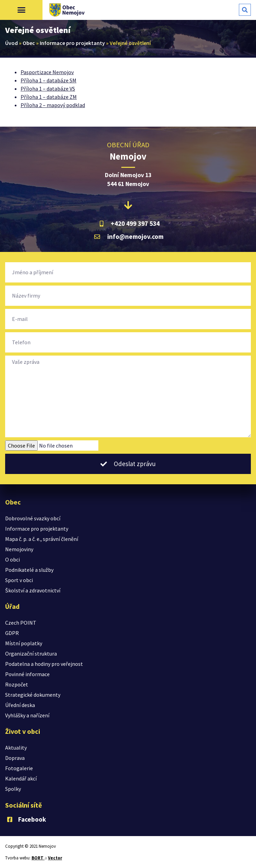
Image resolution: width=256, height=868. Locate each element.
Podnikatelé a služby (29, 570)
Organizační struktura (31, 653)
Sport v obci (19, 580)
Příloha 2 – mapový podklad (53, 105)
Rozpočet (17, 684)
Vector (55, 858)
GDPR (12, 633)
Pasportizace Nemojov (47, 72)
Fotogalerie (19, 768)
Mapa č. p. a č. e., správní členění (42, 539)
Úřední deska (20, 705)
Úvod (11, 43)
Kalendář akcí (21, 778)
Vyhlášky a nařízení (27, 715)
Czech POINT (21, 623)
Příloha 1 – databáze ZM (49, 97)
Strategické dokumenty (33, 695)
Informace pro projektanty (72, 43)
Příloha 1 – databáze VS (48, 89)
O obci (13, 559)
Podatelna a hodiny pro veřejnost (44, 664)
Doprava (15, 758)
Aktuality (16, 748)
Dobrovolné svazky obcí (33, 518)
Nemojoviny (19, 549)
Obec (29, 43)
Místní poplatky (24, 643)
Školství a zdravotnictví (33, 590)
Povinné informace (27, 674)
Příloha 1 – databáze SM (48, 80)
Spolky (13, 789)
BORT (38, 858)
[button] (21, 10)
